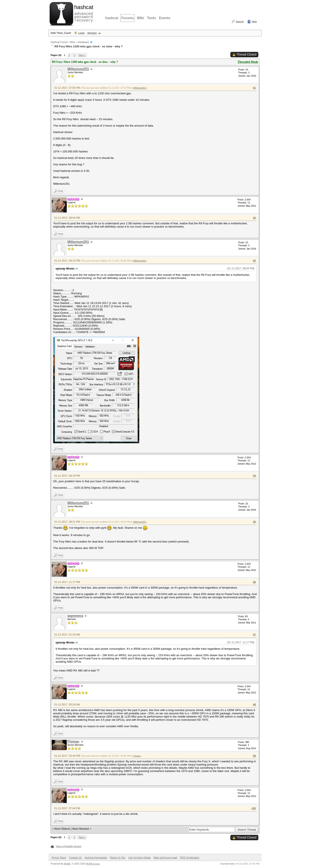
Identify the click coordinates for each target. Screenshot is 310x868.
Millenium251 (78, 69)
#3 (254, 261)
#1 (254, 88)
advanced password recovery (83, 13)
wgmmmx (75, 616)
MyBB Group (93, 864)
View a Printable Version (69, 846)
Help (254, 22)
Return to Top (118, 858)
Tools (151, 18)
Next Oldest (62, 829)
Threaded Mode (248, 62)
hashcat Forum (59, 42)
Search (240, 22)
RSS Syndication (190, 858)
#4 (254, 476)
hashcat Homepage (96, 858)
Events (164, 18)
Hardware (83, 42)
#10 (254, 808)
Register (92, 33)
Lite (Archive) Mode (139, 858)
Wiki (140, 18)
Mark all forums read (165, 858)
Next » (82, 55)
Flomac (73, 742)
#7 (254, 635)
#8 (254, 705)
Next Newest (81, 829)
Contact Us (75, 858)
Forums (128, 18)
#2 (254, 218)
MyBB (67, 864)
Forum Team (59, 858)
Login (81, 33)
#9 (254, 756)
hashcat (112, 18)
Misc (73, 42)
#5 (254, 522)
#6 (254, 582)
